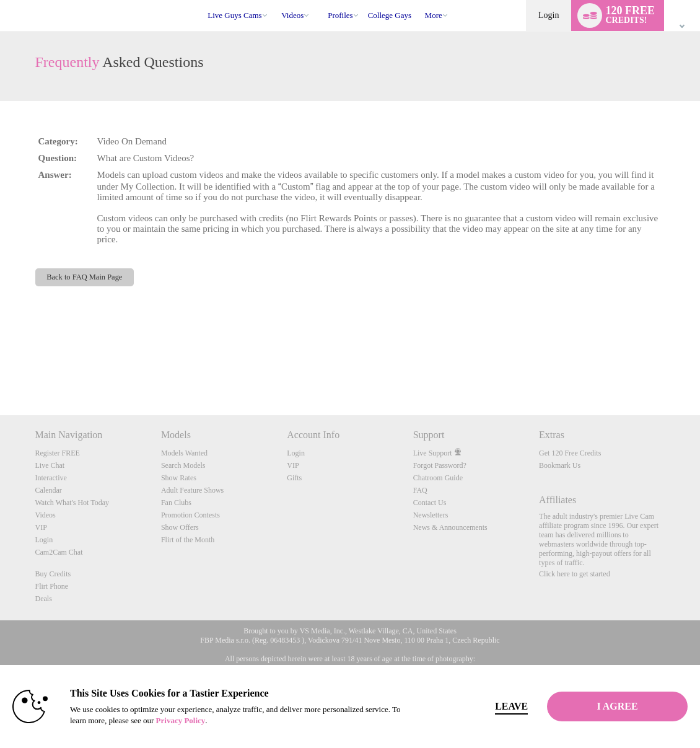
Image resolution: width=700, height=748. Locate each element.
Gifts (294, 478)
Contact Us (430, 503)
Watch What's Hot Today (72, 503)
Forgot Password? (440, 465)
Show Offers (180, 527)
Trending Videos (276, 0)
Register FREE (58, 453)
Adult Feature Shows (192, 490)
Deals (44, 599)
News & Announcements (450, 527)
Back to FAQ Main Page (84, 277)
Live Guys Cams (234, 15)
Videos (292, 15)
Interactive (51, 478)
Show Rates (179, 478)
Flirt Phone (52, 586)
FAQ (420, 490)
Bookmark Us (560, 465)
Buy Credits (53, 574)
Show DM (0, 369)
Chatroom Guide (438, 478)
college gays (390, 15)
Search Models (183, 465)
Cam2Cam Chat (59, 552)
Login (549, 15)
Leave (506, 706)
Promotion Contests (190, 515)
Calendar (49, 490)
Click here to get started (575, 574)
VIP (41, 527)
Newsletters (431, 515)
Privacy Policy (181, 720)
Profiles (340, 15)
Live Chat (50, 465)
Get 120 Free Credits (570, 453)
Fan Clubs (176, 503)
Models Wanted (184, 453)
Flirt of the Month (188, 540)
